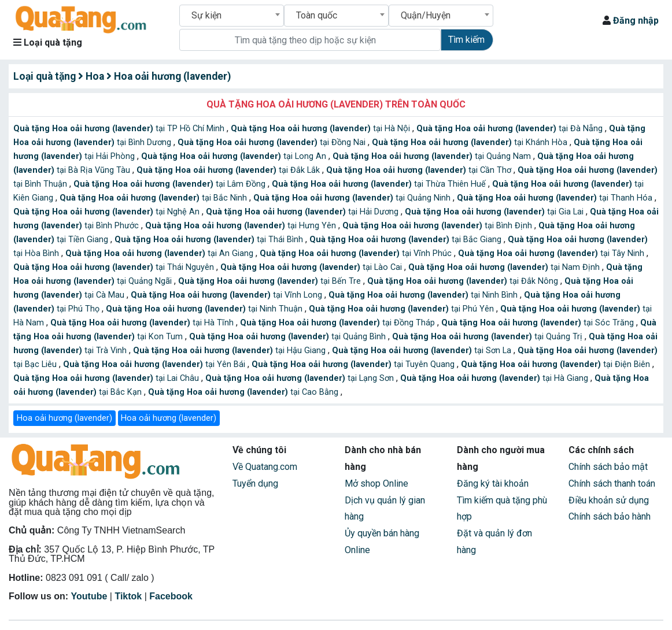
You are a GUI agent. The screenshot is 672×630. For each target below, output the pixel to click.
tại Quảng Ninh (353, 198)
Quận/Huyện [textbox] (426, 15)
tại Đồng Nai (273, 142)
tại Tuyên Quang (354, 364)
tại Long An (235, 156)
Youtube (89, 596)
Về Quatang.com (265, 467)
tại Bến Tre (271, 281)
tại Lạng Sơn (301, 378)
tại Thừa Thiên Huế (380, 184)
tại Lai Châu (107, 378)
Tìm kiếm (466, 40)
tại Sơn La (423, 351)
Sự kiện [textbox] (206, 15)
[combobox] (232, 16)
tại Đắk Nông (464, 281)
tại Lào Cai (312, 267)
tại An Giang (160, 253)
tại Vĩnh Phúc (357, 253)
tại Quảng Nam (433, 156)
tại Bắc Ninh (154, 198)
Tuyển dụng (255, 483)
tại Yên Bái (155, 364)
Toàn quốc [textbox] (317, 15)
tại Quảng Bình (289, 337)
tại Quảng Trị (488, 337)
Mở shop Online (376, 483)
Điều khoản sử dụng (609, 500)
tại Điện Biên (557, 364)
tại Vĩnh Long (228, 295)
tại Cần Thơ (420, 170)
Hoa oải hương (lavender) (64, 418)
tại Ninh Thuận (205, 309)
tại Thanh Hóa (556, 198)
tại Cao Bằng (244, 392)
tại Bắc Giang (407, 240)
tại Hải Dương (303, 212)
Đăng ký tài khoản (493, 483)
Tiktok (128, 596)
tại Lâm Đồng (171, 184)
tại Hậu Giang (230, 351)
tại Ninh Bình (424, 295)
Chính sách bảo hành (610, 516)
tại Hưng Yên (242, 226)
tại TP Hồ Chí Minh (120, 129)
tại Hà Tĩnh (143, 323)
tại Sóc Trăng (539, 323)
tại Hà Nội (322, 129)
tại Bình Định (438, 226)
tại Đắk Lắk (229, 170)
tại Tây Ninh (552, 253)
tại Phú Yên (403, 309)
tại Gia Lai (495, 212)
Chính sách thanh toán (612, 483)
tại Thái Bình (210, 240)
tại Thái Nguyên (115, 267)
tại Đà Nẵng (511, 129)
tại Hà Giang (495, 378)
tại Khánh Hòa (471, 142)
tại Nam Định (505, 267)
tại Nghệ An (108, 212)
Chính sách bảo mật (608, 467)
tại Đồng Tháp (339, 323)
